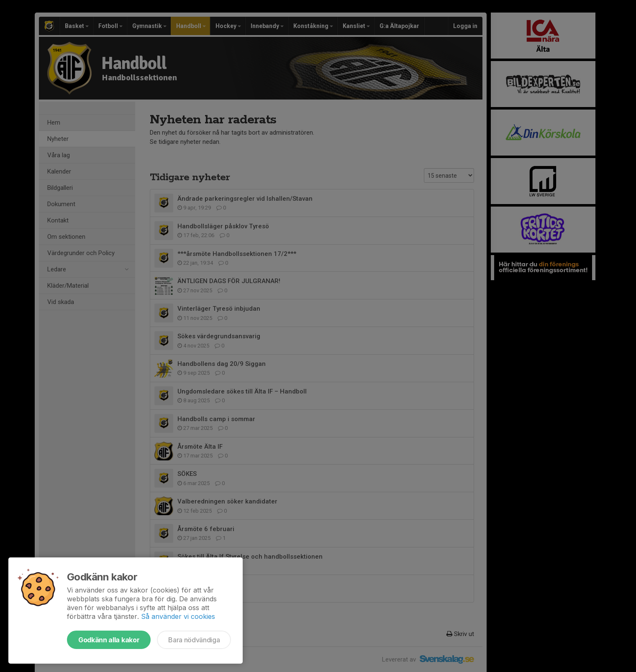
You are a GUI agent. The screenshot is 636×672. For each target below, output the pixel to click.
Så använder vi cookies (178, 616)
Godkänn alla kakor (109, 640)
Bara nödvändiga (194, 640)
